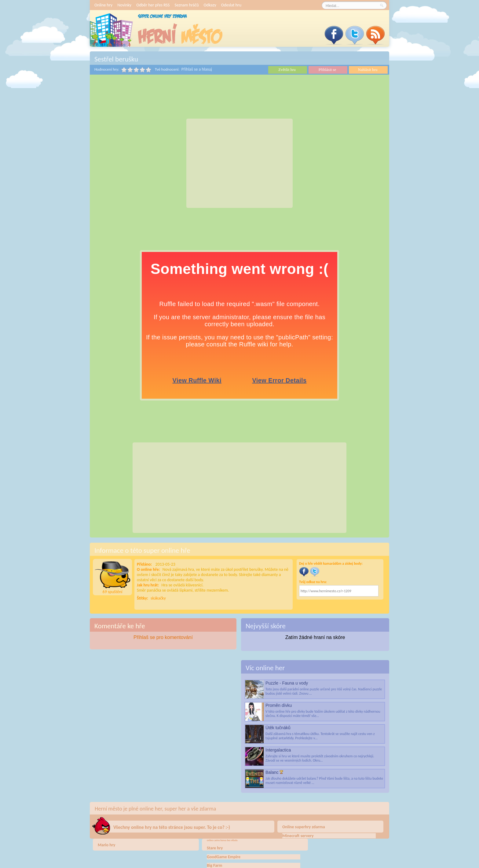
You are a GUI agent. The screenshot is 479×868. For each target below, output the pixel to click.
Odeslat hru (231, 5)
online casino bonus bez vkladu (222, 840)
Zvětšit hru (287, 70)
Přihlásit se (327, 70)
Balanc (272, 772)
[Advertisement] (239, 163)
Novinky (124, 5)
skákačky (158, 598)
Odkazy (210, 5)
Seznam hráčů (186, 5)
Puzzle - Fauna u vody (287, 683)
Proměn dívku (279, 705)
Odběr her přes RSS (153, 5)
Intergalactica (278, 750)
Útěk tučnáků (278, 728)
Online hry (103, 5)
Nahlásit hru (368, 70)
